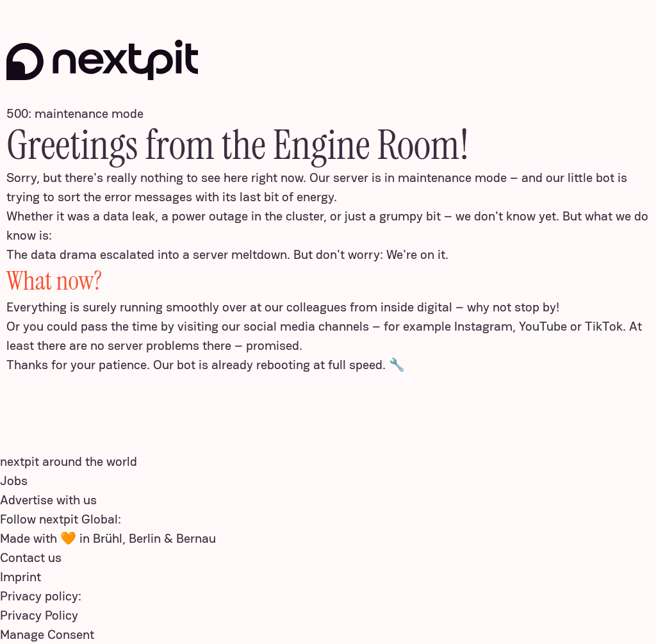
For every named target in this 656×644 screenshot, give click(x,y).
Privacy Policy (39, 615)
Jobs (14, 481)
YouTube (543, 326)
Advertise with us (48, 500)
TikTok (604, 326)
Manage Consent (47, 634)
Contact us (31, 557)
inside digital (416, 307)
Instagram (483, 326)
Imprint (20, 577)
